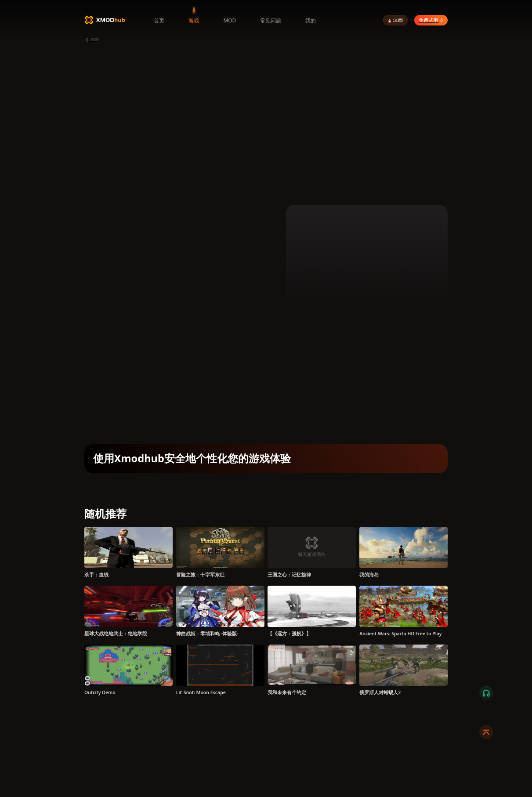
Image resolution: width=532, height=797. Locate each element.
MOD (230, 20)
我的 (311, 20)
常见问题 (271, 20)
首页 (159, 20)
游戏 (194, 20)
